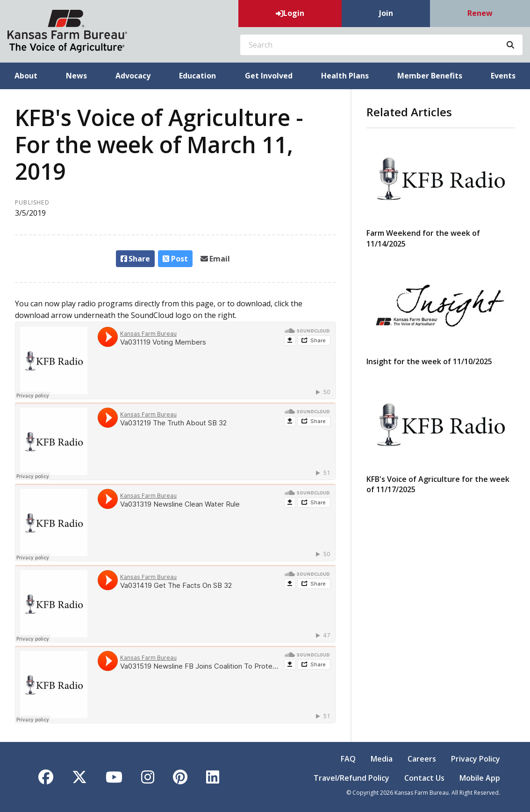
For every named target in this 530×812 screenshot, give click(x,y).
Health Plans (345, 76)
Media (382, 759)
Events (503, 76)
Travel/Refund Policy (351, 778)
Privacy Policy (476, 759)
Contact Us (424, 778)
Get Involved (269, 76)
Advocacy (133, 76)
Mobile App (480, 778)
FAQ (348, 759)
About (26, 76)
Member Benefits (430, 76)
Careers (422, 759)
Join (386, 13)
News (76, 76)
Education (197, 76)
